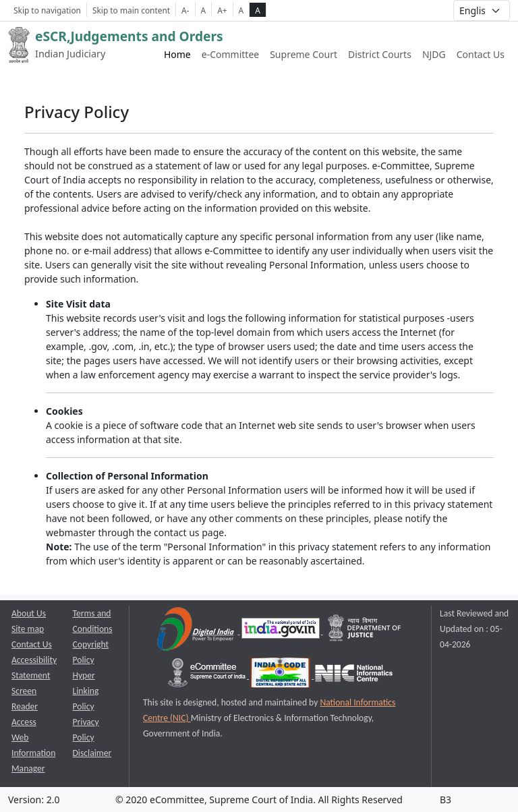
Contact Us (481, 54)
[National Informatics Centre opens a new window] (354, 675)
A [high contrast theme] (258, 10)
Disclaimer (92, 753)
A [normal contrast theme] (241, 10)
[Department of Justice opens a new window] (365, 631)
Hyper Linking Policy (86, 691)
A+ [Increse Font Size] (222, 10)
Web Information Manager (33, 753)
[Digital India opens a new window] (197, 631)
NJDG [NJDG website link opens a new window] (434, 54)
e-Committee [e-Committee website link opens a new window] (230, 54)
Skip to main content (131, 10)
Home (177, 54)
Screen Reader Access (25, 706)
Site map (28, 629)
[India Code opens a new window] (281, 675)
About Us (29, 613)
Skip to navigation (47, 10)
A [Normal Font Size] (204, 10)
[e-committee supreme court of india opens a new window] (208, 675)
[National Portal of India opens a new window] (282, 631)
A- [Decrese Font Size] (185, 10)
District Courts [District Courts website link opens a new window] (380, 54)
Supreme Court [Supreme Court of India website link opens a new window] (304, 54)
